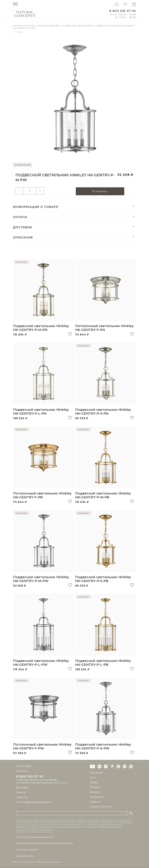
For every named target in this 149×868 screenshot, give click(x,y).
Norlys (56, 826)
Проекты (96, 787)
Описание (23, 238)
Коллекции (97, 797)
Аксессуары (68, 822)
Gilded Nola (124, 822)
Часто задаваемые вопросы (34, 802)
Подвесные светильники (78, 26)
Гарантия (22, 797)
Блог (93, 777)
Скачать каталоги (101, 807)
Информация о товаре (36, 207)
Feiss (33, 826)
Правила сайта (25, 856)
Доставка (23, 227)
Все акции (96, 773)
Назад (18, 32)
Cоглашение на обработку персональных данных (45, 843)
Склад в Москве (23, 165)
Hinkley (22, 826)
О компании (24, 766)
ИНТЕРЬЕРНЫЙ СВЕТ (27, 822)
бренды (94, 822)
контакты (34, 831)
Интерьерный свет (49, 26)
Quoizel (44, 826)
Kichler (90, 826)
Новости (95, 802)
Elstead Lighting (73, 826)
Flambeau (108, 822)
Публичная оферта (27, 850)
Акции (21, 831)
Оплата (20, 217)
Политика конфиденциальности (35, 837)
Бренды (95, 792)
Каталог (31, 26)
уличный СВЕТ (49, 822)
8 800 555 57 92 (123, 11)
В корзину (100, 191)
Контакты (22, 771)
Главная (18, 26)
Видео (94, 782)
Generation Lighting (110, 826)
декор (82, 822)
